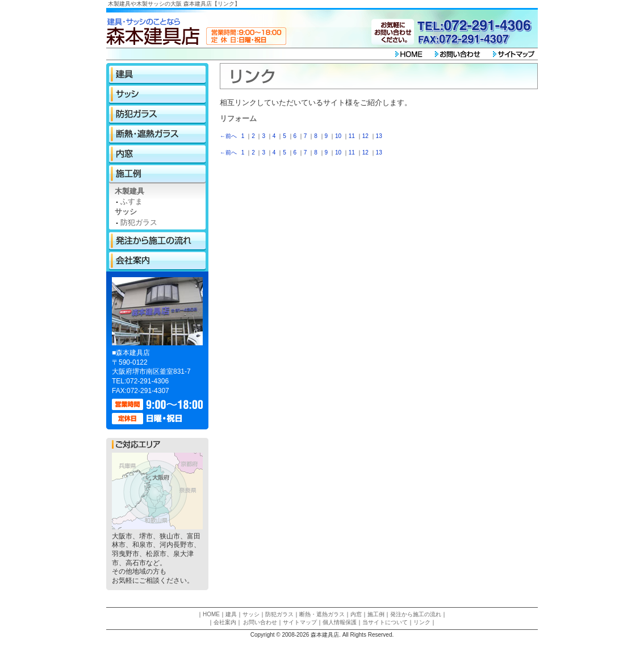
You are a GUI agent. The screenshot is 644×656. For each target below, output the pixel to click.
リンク (422, 622)
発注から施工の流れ (157, 241)
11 (352, 136)
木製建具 (129, 191)
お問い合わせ (260, 622)
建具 (157, 75)
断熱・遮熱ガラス (157, 134)
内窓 (157, 154)
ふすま (131, 201)
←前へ (228, 136)
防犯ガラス (157, 114)
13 (379, 136)
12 (365, 136)
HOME (211, 614)
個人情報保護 (340, 622)
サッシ (157, 95)
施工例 (157, 174)
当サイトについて (385, 622)
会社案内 (157, 261)
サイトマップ (300, 622)
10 (338, 136)
